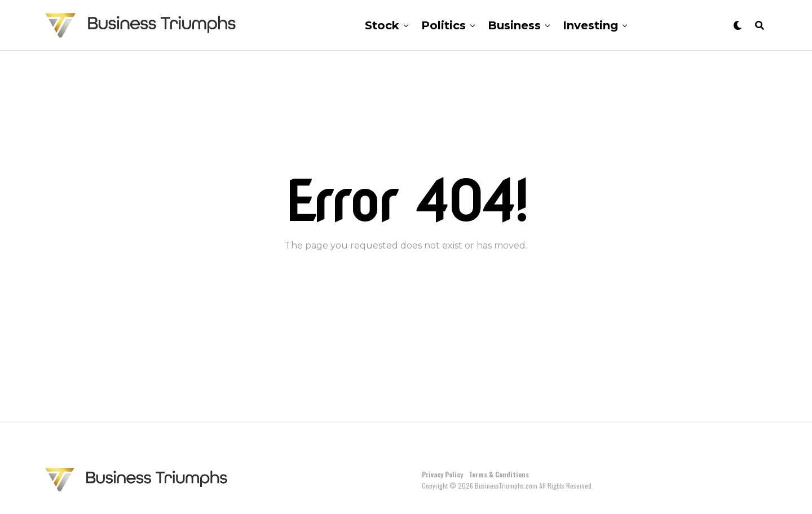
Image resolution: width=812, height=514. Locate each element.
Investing (590, 25)
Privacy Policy (442, 474)
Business (514, 25)
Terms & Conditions (499, 474)
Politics (443, 25)
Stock (382, 25)
